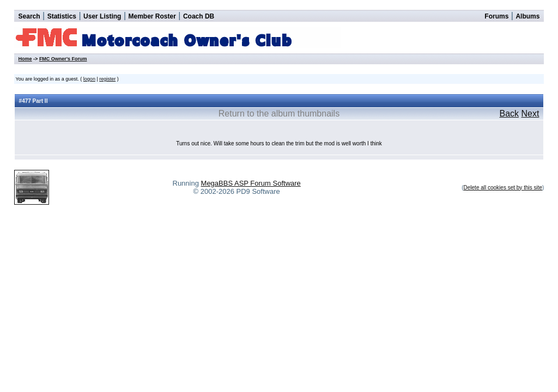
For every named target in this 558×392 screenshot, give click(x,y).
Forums (496, 16)
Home (25, 59)
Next (530, 114)
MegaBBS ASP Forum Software (251, 183)
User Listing (102, 16)
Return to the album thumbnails (279, 114)
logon (89, 79)
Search (29, 16)
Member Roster (152, 16)
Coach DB (199, 16)
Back (509, 114)
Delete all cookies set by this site (503, 188)
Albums (527, 16)
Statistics (62, 16)
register (107, 79)
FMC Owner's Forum (63, 59)
